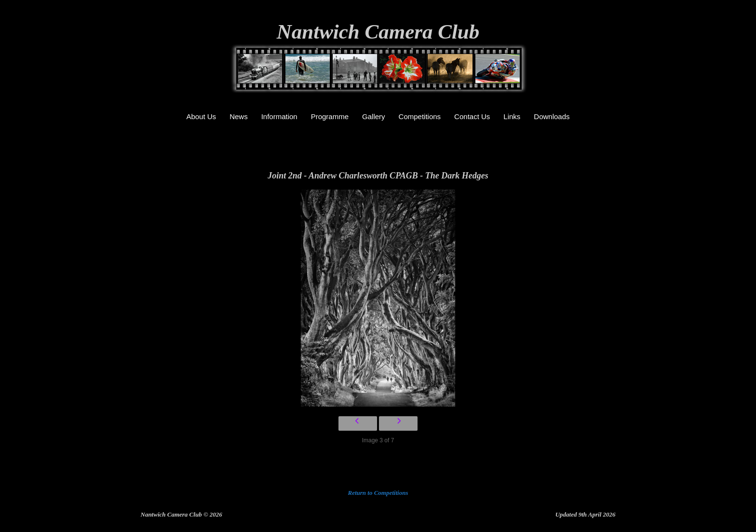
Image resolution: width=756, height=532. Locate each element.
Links (512, 116)
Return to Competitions (378, 493)
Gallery (374, 116)
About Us (201, 116)
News (239, 116)
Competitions (420, 116)
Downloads (552, 116)
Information (279, 116)
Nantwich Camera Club (378, 32)
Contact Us (472, 116)
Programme (330, 116)
